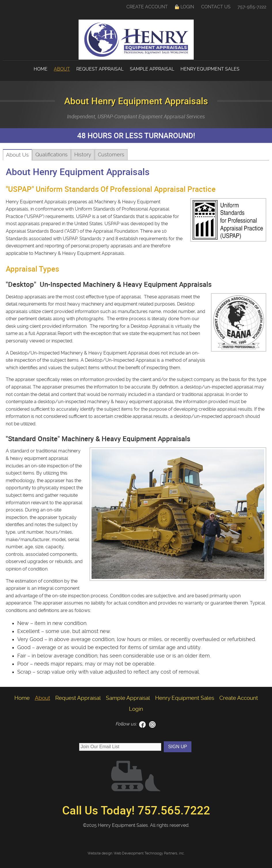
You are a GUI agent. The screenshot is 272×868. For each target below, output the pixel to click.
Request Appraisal (100, 69)
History (83, 155)
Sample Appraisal (152, 69)
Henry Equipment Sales (210, 69)
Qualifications (52, 155)
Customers (111, 155)
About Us (17, 155)
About (62, 69)
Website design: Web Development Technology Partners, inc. (136, 853)
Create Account (147, 7)
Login (187, 7)
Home (41, 69)
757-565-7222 (252, 7)
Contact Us (216, 7)
